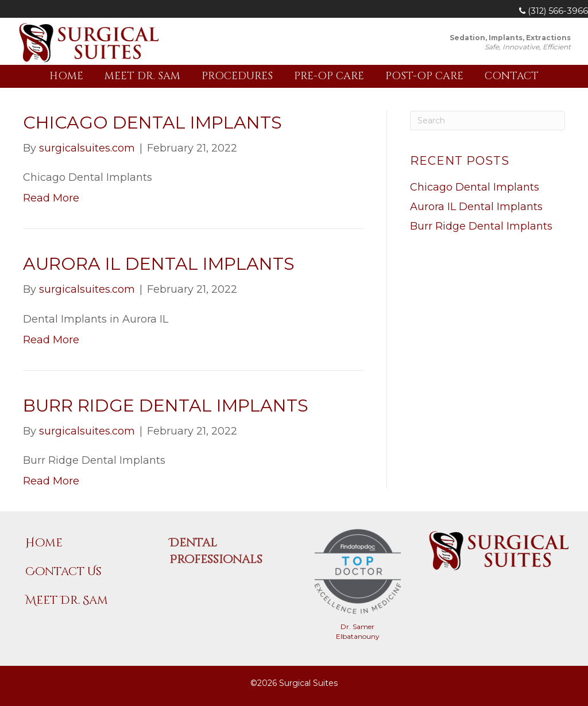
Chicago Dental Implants (152, 123)
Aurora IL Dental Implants (159, 264)
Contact (512, 76)
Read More (51, 198)
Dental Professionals (216, 551)
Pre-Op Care (329, 76)
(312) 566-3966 (554, 11)
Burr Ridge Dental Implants (166, 406)
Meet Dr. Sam (142, 76)
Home (66, 76)
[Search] (488, 121)
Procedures (237, 76)
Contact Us (63, 571)
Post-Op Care (424, 76)
